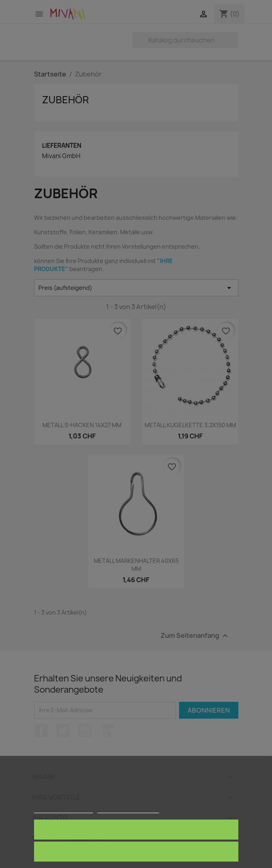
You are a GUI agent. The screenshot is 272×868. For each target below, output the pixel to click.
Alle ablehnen (136, 851)
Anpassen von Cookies (128, 809)
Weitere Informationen (63, 809)
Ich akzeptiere (136, 829)
